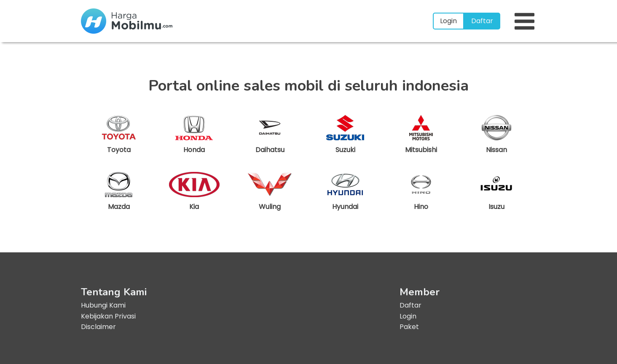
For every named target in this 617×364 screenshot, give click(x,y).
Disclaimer (98, 327)
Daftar (482, 21)
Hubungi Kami (103, 305)
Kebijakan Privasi (108, 316)
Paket (409, 327)
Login (448, 21)
